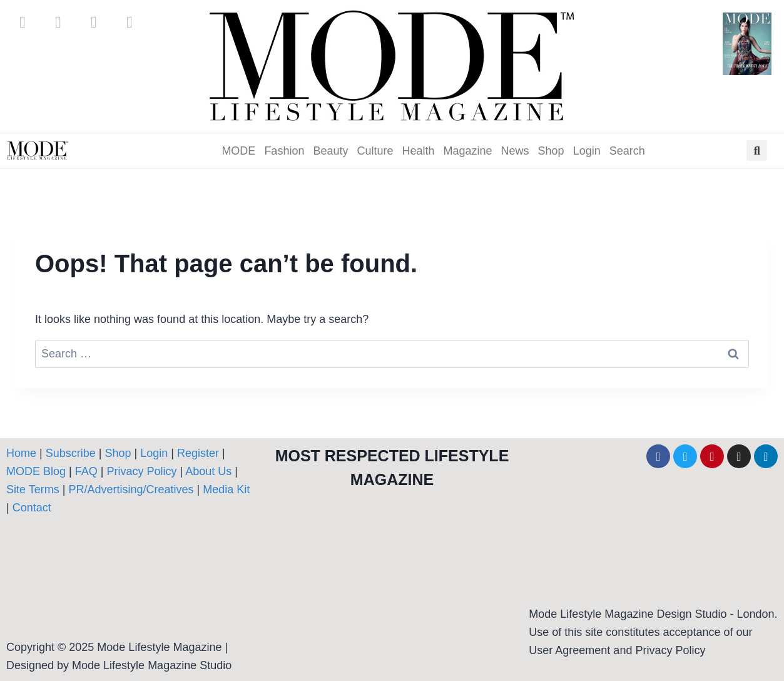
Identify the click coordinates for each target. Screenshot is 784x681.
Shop (551, 151)
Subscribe (71, 453)
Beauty (330, 151)
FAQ (86, 471)
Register (198, 453)
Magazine (468, 151)
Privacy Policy (141, 471)
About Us (210, 471)
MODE (238, 151)
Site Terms (34, 489)
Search (627, 151)
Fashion (284, 151)
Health (419, 151)
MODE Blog (36, 471)
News (515, 151)
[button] (757, 151)
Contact (32, 508)
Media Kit (226, 489)
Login (587, 151)
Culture (375, 151)
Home (21, 453)
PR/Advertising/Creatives (131, 489)
